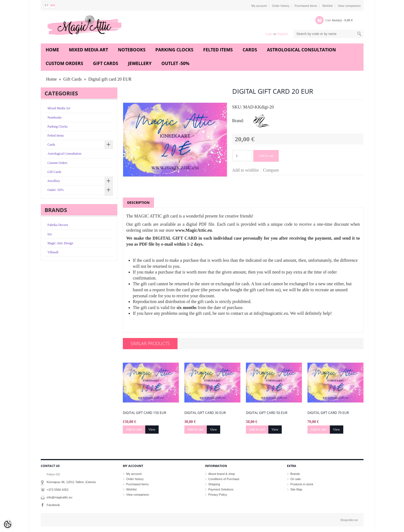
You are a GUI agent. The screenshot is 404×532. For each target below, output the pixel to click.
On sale (296, 479)
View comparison (349, 6)
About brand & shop (222, 474)
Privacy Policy (218, 495)
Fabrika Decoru (58, 225)
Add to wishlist (246, 170)
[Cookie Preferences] (8, 524)
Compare (271, 170)
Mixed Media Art (88, 50)
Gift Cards (106, 63)
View (152, 430)
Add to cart (266, 156)
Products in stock (302, 484)
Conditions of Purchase (224, 479)
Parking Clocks (174, 50)
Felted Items (218, 50)
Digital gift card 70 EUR (328, 413)
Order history (281, 6)
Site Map (296, 489)
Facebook (53, 505)
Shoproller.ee (349, 520)
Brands (295, 474)
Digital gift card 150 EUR (144, 413)
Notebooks (132, 50)
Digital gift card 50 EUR (267, 413)
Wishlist (327, 6)
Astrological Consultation (301, 50)
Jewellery (140, 63)
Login (269, 34)
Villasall (53, 252)
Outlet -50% (175, 63)
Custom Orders (64, 63)
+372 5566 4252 (58, 490)
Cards (250, 50)
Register (282, 34)
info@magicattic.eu (60, 497)
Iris (50, 234)
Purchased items (306, 6)
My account (259, 6)
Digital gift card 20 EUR (110, 79)
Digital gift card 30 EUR (205, 413)
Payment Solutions (221, 489)
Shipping (214, 484)
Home (52, 50)
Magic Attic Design (60, 243)
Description (138, 203)
